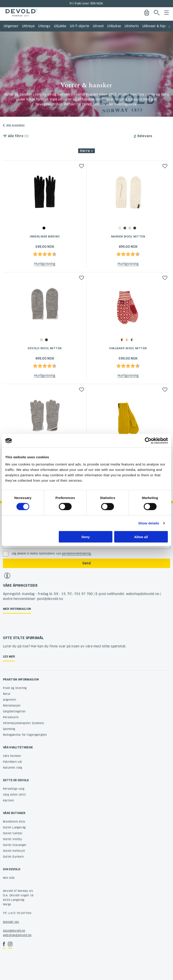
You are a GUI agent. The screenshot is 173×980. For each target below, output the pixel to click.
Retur (7, 694)
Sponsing (9, 729)
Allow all (141, 537)
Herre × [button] (86, 151)
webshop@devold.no (17, 935)
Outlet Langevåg (14, 827)
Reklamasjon (12, 706)
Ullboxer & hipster (157, 26)
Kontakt (8, 922)
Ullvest (98, 26)
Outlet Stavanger (15, 845)
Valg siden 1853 (14, 795)
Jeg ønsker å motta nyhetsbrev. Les (51, 554)
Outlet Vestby (13, 839)
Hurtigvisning (45, 264)
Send (86, 563)
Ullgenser (11, 26)
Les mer (9, 657)
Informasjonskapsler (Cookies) (24, 723)
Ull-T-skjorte (80, 26)
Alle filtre (18, 136)
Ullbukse (114, 26)
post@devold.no (14, 931)
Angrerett (10, 700)
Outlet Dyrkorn (13, 857)
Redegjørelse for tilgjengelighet (25, 735)
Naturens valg (13, 768)
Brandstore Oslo (14, 822)
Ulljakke (60, 26)
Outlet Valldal (13, 833)
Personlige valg (14, 789)
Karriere (9, 800)
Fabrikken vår (13, 762)
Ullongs (44, 26)
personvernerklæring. (77, 554)
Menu (166, 13)
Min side (9, 878)
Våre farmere (12, 756)
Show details (149, 523)
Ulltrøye (28, 26)
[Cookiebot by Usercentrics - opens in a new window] (148, 441)
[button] (169, 25)
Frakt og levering (15, 688)
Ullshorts (132, 26)
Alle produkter (16, 125)
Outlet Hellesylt (14, 851)
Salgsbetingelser (14, 711)
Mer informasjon (17, 609)
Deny (86, 537)
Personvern (11, 717)
